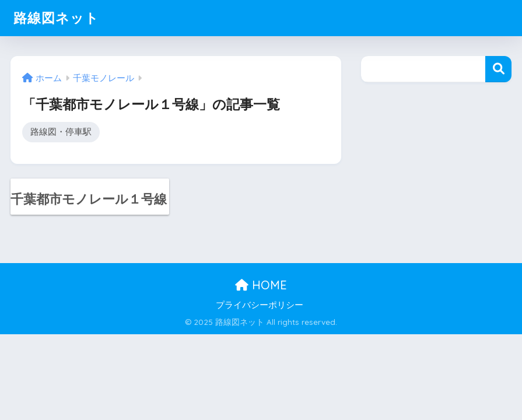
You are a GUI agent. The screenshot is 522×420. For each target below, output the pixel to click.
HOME (261, 285)
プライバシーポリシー (260, 305)
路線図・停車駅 (61, 132)
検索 (498, 69)
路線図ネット (56, 18)
